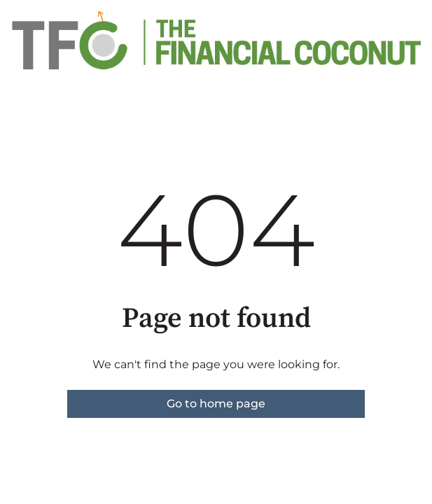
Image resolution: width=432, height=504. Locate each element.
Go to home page (216, 404)
